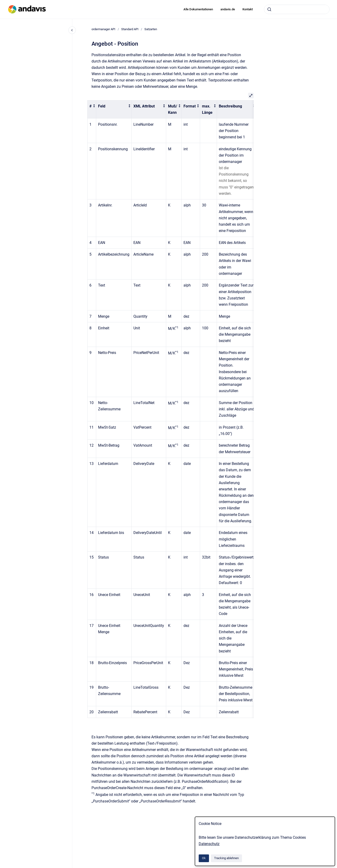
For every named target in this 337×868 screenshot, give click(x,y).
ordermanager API (103, 29)
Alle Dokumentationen (198, 9)
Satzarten (151, 29)
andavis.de (228, 9)
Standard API (130, 29)
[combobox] (297, 9)
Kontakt (248, 9)
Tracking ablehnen (226, 858)
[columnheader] (92, 109)
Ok (204, 858)
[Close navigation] (72, 30)
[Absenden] (269, 9)
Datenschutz (209, 844)
